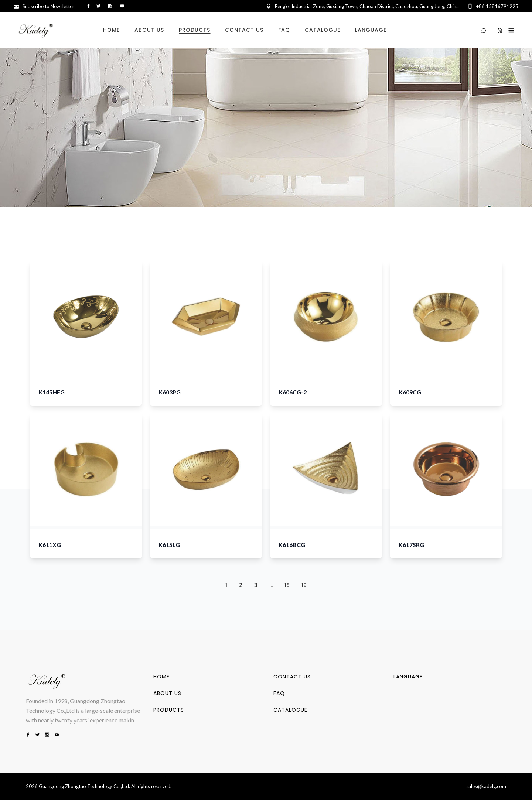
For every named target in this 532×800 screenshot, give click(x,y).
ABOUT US (167, 693)
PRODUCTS (169, 710)
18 (287, 585)
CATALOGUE (290, 710)
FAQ (279, 693)
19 (304, 585)
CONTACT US (292, 677)
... (271, 585)
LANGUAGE (408, 677)
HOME (161, 677)
